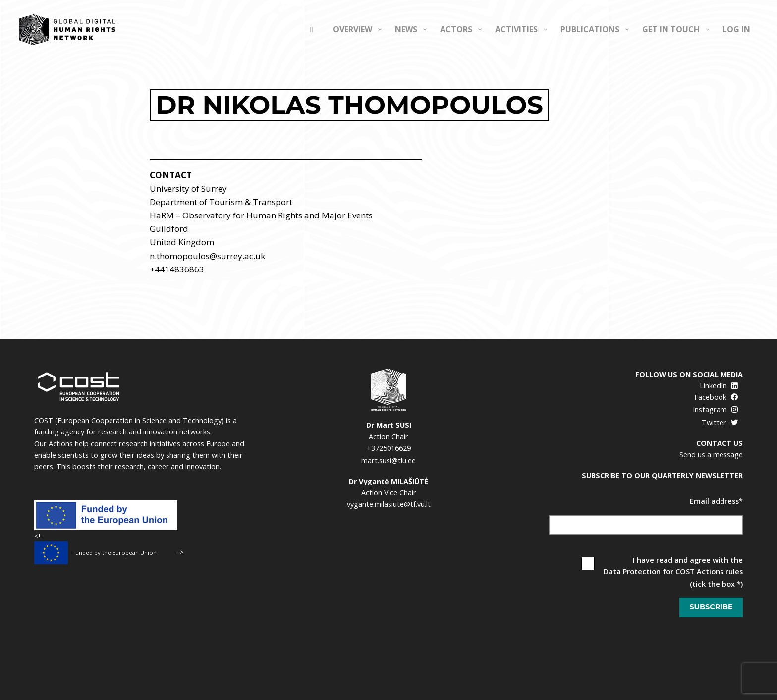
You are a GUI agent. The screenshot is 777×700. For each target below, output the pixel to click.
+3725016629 (389, 448)
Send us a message (711, 455)
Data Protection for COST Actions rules (673, 571)
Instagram (715, 409)
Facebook (716, 397)
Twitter (720, 422)
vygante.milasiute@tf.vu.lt (389, 504)
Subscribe (711, 607)
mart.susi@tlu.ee (388, 460)
